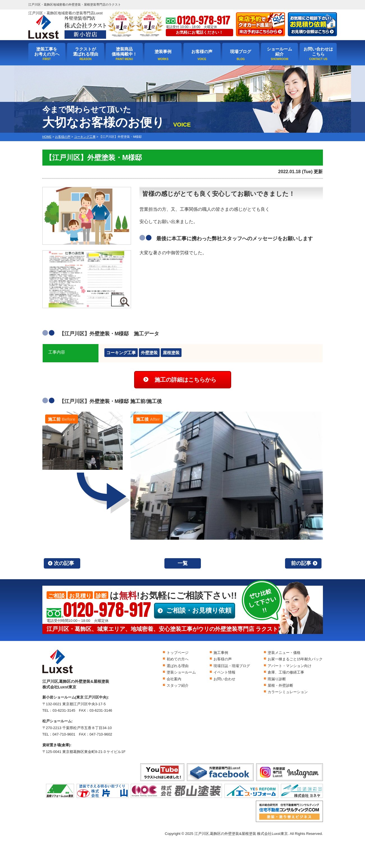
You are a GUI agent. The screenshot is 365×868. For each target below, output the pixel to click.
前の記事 (301, 563)
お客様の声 (202, 51)
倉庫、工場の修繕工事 (286, 672)
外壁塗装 (149, 353)
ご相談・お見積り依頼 (199, 610)
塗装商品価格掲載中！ (124, 51)
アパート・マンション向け (290, 666)
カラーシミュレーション (288, 692)
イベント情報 (224, 672)
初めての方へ (178, 659)
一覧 (183, 563)
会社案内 (174, 679)
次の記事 (64, 563)
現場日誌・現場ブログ (232, 666)
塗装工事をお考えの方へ (47, 51)
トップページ (178, 653)
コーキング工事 (121, 353)
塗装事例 (163, 51)
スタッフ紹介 (178, 685)
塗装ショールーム (181, 672)
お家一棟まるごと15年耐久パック (295, 659)
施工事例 (221, 653)
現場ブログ (241, 51)
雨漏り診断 (277, 679)
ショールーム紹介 (279, 51)
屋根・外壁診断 (280, 685)
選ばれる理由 (178, 666)
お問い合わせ (224, 679)
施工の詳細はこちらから (185, 380)
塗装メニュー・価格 (284, 653)
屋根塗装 (171, 353)
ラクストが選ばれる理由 (86, 51)
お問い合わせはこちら (318, 51)
